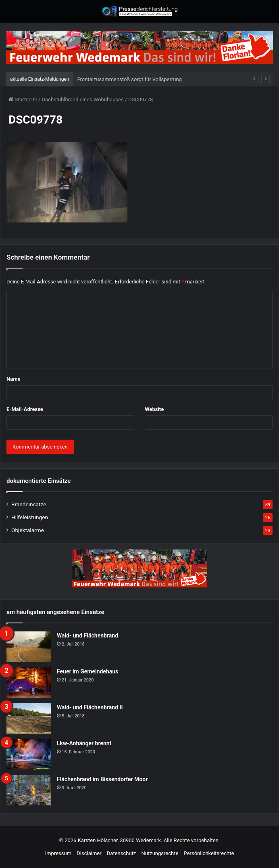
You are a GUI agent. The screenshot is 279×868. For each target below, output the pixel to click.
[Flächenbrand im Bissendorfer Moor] (29, 790)
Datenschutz (121, 853)
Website (154, 409)
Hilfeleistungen (30, 517)
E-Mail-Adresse (25, 409)
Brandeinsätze (29, 504)
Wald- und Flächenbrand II (90, 707)
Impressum (58, 853)
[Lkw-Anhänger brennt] (29, 754)
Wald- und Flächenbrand (87, 635)
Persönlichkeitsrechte (209, 853)
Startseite (23, 100)
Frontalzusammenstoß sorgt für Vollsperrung (129, 79)
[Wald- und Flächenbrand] (29, 647)
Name (13, 379)
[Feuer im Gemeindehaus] (29, 682)
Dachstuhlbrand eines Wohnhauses (83, 100)
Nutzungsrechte (160, 853)
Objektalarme (28, 530)
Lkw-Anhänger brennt (84, 743)
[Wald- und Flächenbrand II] (29, 718)
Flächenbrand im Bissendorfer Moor (102, 779)
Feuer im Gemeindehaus (87, 671)
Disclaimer (89, 853)
